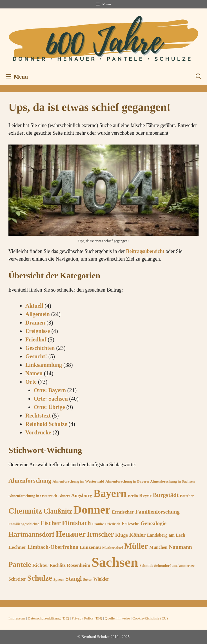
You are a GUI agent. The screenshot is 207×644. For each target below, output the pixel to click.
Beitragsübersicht (145, 251)
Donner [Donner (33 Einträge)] (92, 510)
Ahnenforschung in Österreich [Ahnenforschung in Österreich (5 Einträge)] (33, 496)
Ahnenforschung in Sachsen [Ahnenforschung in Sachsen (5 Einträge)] (172, 481)
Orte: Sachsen (51, 399)
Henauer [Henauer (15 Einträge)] (71, 534)
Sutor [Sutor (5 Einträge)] (88, 579)
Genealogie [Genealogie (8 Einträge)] (153, 523)
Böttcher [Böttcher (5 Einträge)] (187, 496)
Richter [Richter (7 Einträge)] (40, 565)
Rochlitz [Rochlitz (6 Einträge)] (57, 565)
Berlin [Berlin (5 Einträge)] (133, 496)
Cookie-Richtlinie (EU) (150, 618)
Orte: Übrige (49, 407)
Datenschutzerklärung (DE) (48, 618)
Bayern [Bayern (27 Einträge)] (110, 493)
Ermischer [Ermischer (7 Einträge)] (123, 512)
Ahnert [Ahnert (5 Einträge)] (64, 496)
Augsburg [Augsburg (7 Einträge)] (82, 495)
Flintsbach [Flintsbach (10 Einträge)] (76, 523)
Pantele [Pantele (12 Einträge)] (20, 564)
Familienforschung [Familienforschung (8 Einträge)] (158, 512)
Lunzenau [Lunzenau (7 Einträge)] (90, 547)
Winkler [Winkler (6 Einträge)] (101, 579)
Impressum (17, 618)
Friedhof (36, 339)
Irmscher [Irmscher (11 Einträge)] (101, 534)
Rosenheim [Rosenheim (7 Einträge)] (79, 565)
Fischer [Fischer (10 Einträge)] (50, 523)
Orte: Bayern (50, 390)
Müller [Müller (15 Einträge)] (136, 546)
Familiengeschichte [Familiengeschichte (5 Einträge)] (24, 524)
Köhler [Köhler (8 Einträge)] (138, 535)
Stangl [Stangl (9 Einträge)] (74, 579)
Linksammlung (44, 365)
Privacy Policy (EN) (87, 618)
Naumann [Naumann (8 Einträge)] (180, 547)
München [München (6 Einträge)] (158, 547)
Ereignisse (38, 331)
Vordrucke (38, 432)
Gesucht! (36, 356)
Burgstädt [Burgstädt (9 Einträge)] (166, 495)
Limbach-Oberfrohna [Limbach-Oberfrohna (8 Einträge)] (53, 547)
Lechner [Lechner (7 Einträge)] (17, 547)
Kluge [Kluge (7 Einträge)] (122, 535)
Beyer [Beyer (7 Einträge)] (145, 495)
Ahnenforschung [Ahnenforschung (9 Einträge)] (30, 481)
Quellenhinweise (117, 618)
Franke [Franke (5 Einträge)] (98, 524)
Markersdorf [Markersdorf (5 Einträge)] (113, 548)
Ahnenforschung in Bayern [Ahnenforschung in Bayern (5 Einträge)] (127, 481)
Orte (31, 382)
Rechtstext (38, 416)
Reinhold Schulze (46, 424)
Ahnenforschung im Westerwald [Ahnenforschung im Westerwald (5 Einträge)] (78, 481)
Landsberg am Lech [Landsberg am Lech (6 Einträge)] (166, 535)
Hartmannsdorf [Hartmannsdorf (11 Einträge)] (31, 534)
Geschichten (40, 348)
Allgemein (38, 314)
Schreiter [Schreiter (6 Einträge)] (17, 579)
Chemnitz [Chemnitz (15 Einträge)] (25, 511)
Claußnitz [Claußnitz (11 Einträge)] (58, 511)
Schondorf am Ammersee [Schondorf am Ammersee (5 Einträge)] (174, 566)
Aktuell (34, 306)
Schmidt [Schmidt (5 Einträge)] (146, 566)
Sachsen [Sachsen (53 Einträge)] (115, 562)
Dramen (35, 323)
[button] (199, 77)
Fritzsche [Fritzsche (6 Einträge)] (131, 524)
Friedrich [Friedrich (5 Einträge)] (113, 524)
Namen (34, 373)
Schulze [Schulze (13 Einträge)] (40, 578)
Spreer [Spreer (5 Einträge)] (59, 579)
